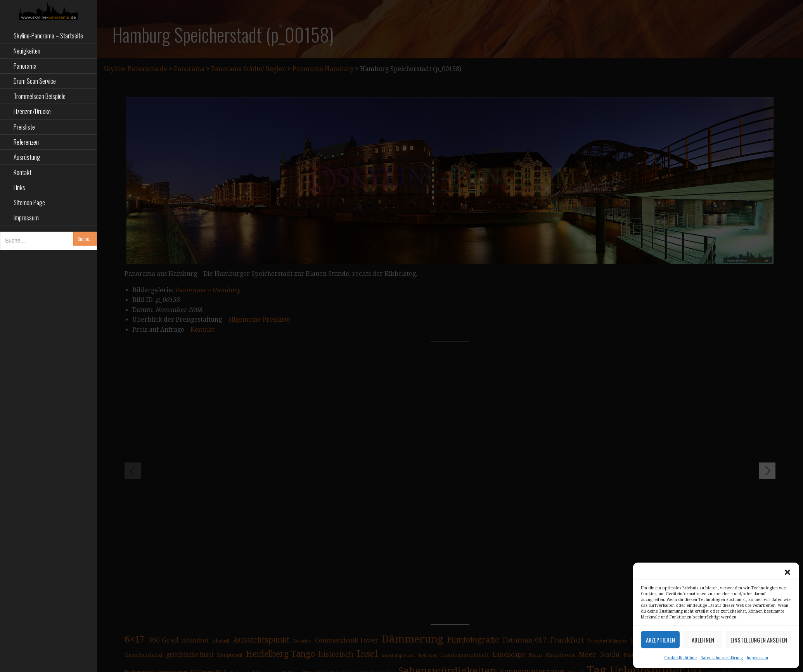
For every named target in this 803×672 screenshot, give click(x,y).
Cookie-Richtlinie (680, 658)
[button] (787, 572)
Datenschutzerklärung (722, 658)
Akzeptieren (660, 640)
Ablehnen (703, 640)
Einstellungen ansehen (759, 640)
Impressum (757, 658)
